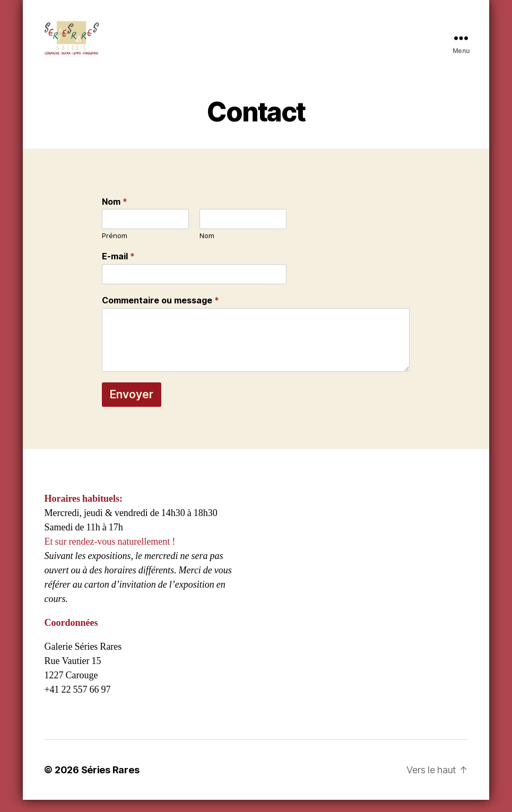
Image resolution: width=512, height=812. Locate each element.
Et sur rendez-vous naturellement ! (110, 554)
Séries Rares (110, 782)
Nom (115, 214)
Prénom (115, 248)
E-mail (118, 269)
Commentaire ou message (160, 312)
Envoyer (132, 407)
